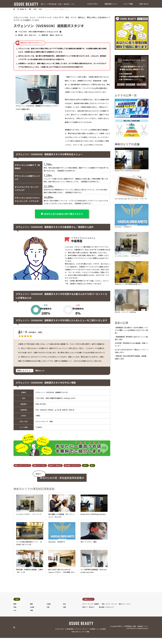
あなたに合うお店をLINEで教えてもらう (63, 214)
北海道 (49, 624)
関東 (15, 624)
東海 (15, 627)
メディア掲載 (128, 4)
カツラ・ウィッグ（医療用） (91, 624)
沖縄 (31, 630)
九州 (15, 630)
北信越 (32, 627)
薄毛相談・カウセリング (72, 485)
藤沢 (92, 485)
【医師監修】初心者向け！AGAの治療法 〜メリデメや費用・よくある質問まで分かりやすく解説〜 (131, 330)
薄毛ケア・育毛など (55, 485)
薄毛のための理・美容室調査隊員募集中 (62, 497)
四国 (64, 627)
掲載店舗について (111, 4)
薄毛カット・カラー (39, 485)
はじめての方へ (93, 4)
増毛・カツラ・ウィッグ (22, 485)
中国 (48, 627)
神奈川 (85, 485)
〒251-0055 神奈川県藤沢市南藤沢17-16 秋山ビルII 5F (40, 32)
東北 (64, 624)
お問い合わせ (144, 4)
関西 (31, 624)
